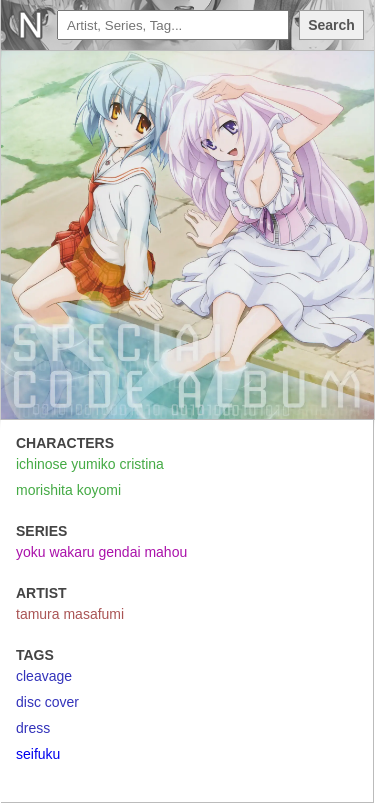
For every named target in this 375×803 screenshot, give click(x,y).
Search (331, 25)
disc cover (47, 702)
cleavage (44, 676)
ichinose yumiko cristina (90, 464)
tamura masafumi (70, 614)
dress (33, 728)
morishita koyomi (68, 490)
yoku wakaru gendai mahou (101, 552)
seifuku (38, 754)
